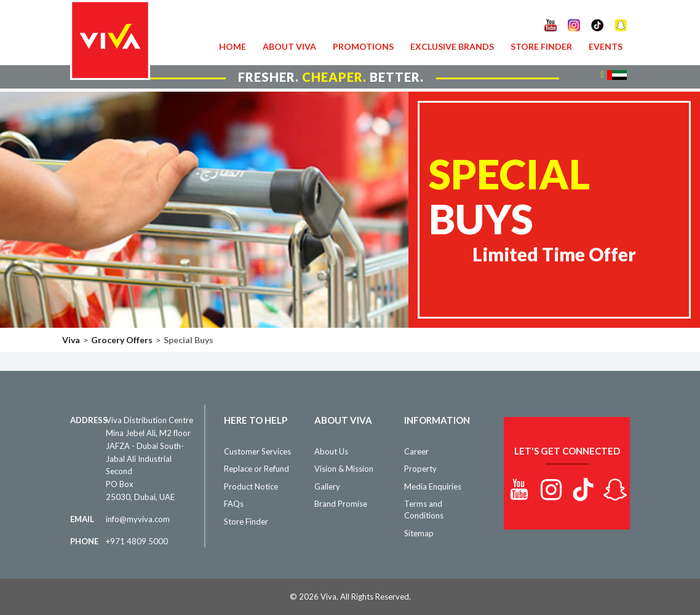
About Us (331, 451)
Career (416, 451)
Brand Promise (341, 504)
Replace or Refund (257, 469)
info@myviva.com (138, 519)
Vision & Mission (344, 469)
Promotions (363, 46)
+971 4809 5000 (137, 541)
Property (420, 469)
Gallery (327, 486)
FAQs (234, 504)
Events (606, 46)
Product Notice (251, 486)
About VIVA (289, 46)
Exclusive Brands (452, 46)
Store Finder (541, 46)
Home (233, 46)
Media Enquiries (433, 486)
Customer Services (257, 451)
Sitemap (419, 533)
